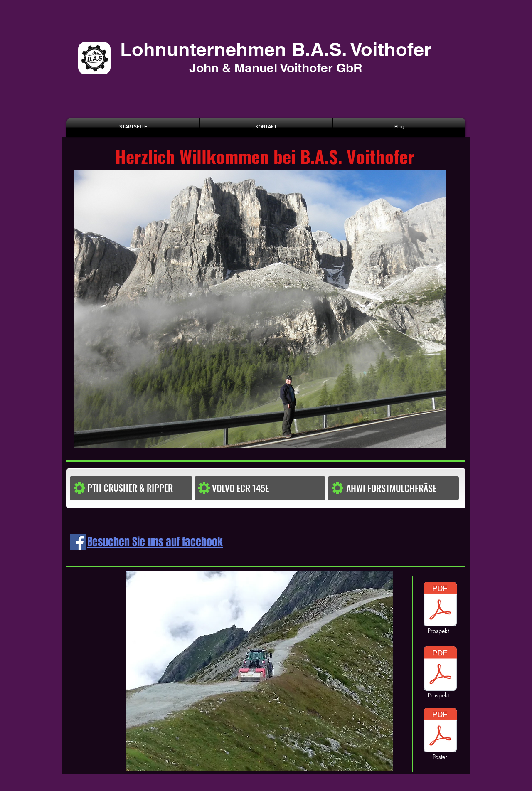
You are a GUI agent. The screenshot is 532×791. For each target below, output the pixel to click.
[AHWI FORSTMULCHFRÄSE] (401, 488)
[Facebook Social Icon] (78, 542)
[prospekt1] (440, 605)
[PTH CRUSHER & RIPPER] (139, 488)
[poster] (440, 670)
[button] (247, 488)
